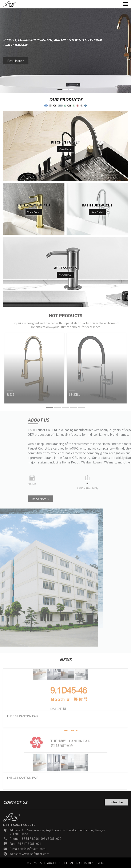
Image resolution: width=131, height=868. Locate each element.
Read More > (16, 61)
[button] (60, 89)
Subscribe (116, 808)
